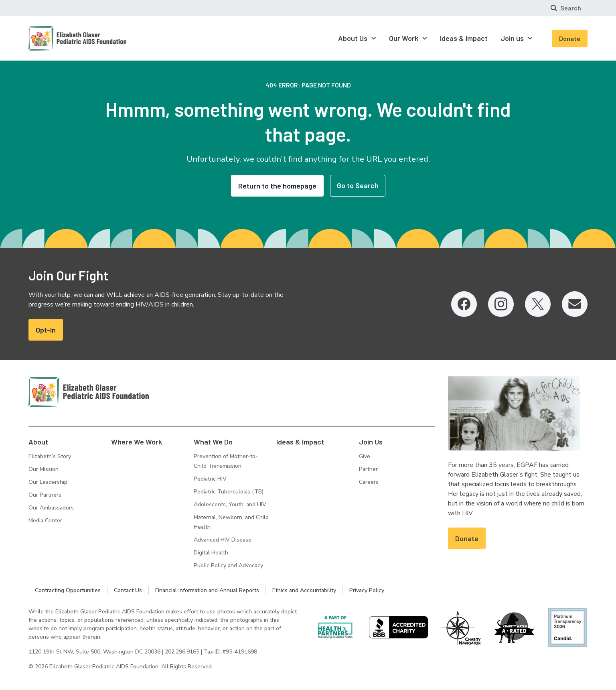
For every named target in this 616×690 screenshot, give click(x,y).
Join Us (371, 442)
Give (365, 456)
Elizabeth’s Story (50, 456)
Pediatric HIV (210, 479)
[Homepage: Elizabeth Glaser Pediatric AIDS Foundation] (57, 38)
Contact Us (128, 590)
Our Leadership (48, 482)
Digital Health (211, 553)
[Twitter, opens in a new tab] (538, 304)
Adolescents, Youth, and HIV (230, 504)
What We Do (213, 442)
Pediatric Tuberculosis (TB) (229, 492)
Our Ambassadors (51, 508)
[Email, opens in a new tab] (575, 304)
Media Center (45, 521)
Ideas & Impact (300, 442)
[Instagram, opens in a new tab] (501, 304)
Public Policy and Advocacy (228, 565)
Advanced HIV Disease (223, 540)
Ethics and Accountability (304, 590)
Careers (369, 482)
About (38, 442)
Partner (368, 469)
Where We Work (137, 442)
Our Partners (45, 495)
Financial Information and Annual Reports (207, 590)
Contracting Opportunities (68, 590)
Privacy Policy (367, 590)
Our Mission (44, 469)
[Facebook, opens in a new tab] (464, 304)
